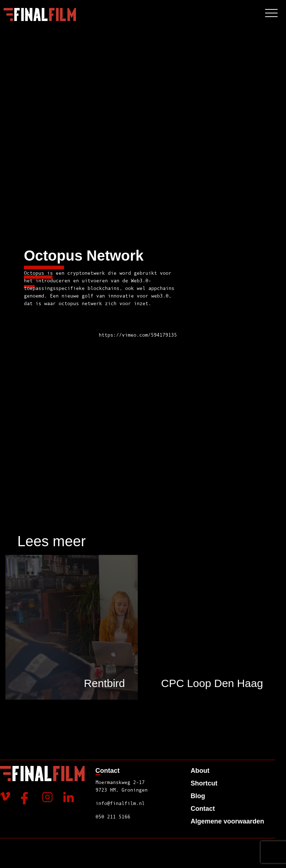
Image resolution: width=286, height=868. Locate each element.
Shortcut (204, 783)
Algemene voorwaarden (227, 821)
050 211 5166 (113, 817)
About (200, 771)
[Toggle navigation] (271, 14)
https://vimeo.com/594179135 (138, 335)
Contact (203, 809)
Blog (198, 796)
